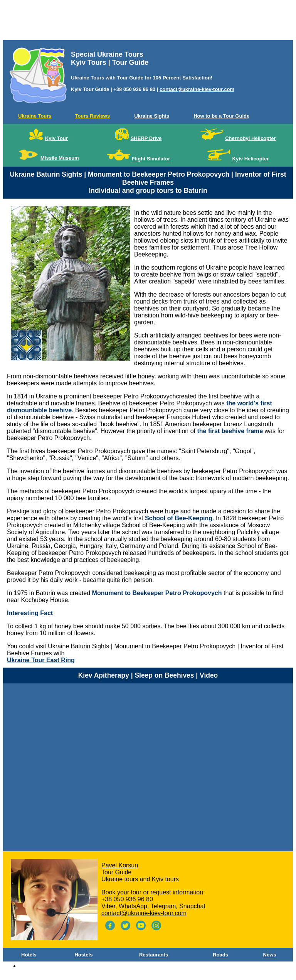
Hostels (83, 955)
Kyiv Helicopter (251, 159)
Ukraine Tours (35, 116)
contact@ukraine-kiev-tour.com (197, 89)
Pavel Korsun (120, 865)
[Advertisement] (148, 22)
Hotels (29, 955)
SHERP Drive (146, 138)
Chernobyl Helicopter (250, 138)
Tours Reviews (92, 116)
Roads (220, 955)
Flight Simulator (151, 159)
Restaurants (154, 955)
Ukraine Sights (152, 116)
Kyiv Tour (56, 138)
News (270, 955)
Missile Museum (60, 158)
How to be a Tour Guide (221, 116)
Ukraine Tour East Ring (41, 660)
